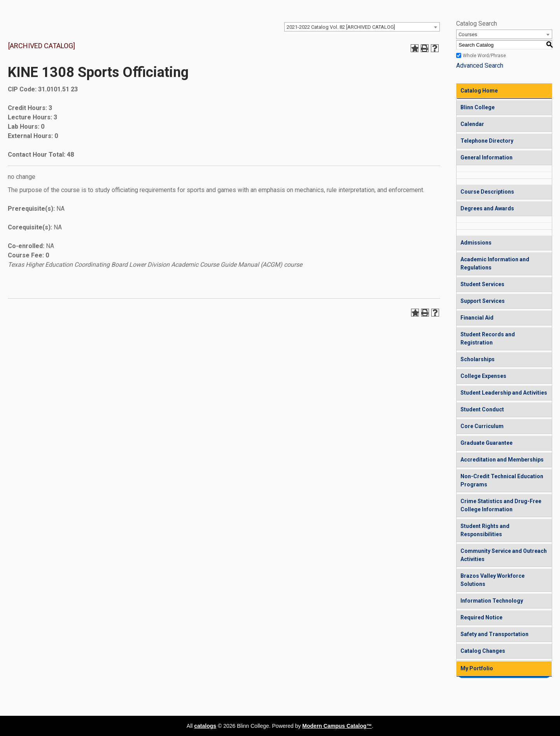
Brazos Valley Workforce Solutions (493, 580)
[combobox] (362, 27)
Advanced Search (480, 66)
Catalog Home (479, 91)
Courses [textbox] (468, 34)
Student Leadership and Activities (504, 393)
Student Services (482, 284)
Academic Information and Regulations (495, 263)
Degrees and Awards (487, 208)
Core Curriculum (482, 426)
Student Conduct (482, 409)
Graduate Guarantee (486, 443)
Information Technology (492, 601)
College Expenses (483, 376)
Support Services (483, 301)
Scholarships (478, 359)
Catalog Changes (483, 651)
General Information (486, 157)
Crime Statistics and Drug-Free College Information (501, 505)
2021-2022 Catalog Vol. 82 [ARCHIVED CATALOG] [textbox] (341, 27)
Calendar (472, 124)
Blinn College (478, 107)
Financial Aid (477, 318)
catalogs (205, 726)
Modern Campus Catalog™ (337, 726)
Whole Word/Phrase (484, 56)
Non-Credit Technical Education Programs (502, 480)
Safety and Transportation (494, 634)
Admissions (476, 243)
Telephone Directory (487, 141)
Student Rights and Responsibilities (485, 530)
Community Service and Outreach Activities (504, 555)
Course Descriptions (487, 192)
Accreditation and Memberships (502, 460)
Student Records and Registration (488, 338)
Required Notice (481, 617)
